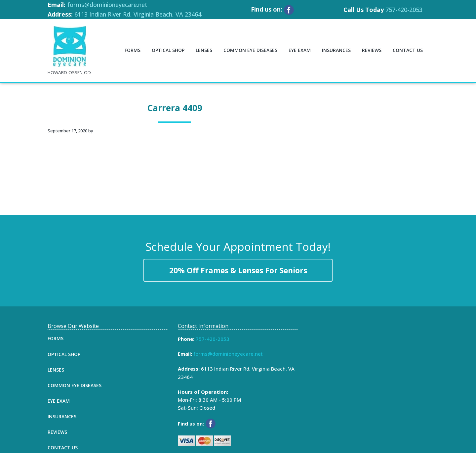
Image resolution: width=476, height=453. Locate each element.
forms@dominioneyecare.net (107, 5)
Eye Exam (59, 401)
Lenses (56, 370)
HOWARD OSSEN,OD (69, 72)
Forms (56, 338)
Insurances (62, 416)
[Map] (368, 373)
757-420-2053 (404, 10)
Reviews (57, 432)
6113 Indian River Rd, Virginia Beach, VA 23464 (138, 14)
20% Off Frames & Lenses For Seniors (238, 271)
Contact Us (63, 448)
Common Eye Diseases (75, 385)
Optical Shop (64, 354)
